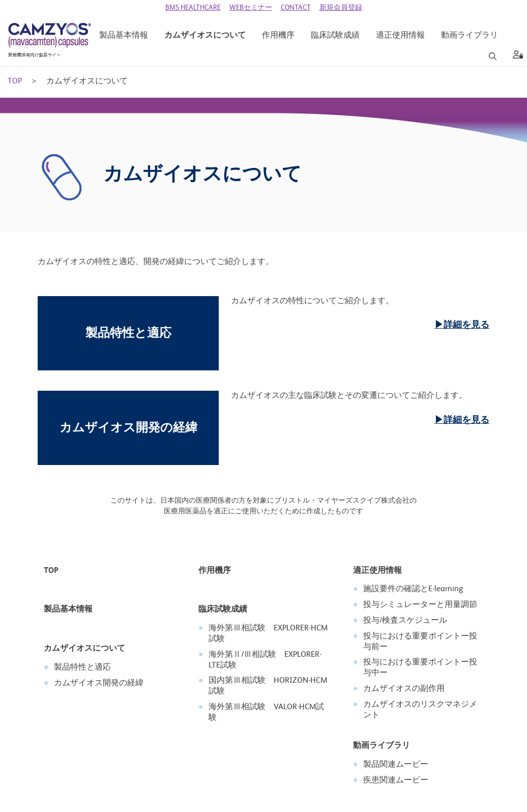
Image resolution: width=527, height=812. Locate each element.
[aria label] (516, 56)
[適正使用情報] (400, 36)
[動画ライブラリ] (470, 36)
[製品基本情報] (124, 36)
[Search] (493, 56)
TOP (15, 82)
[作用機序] (278, 36)
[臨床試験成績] (335, 36)
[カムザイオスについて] (205, 36)
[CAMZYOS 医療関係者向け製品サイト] (50, 41)
